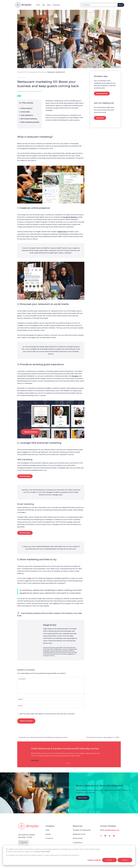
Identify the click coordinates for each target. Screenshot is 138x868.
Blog (49, 5)
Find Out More (25, 476)
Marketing (43, 72)
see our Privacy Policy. (43, 852)
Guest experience (27, 115)
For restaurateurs (32, 72)
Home (38, 5)
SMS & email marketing (29, 119)
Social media (25, 112)
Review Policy (78, 838)
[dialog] (69, 855)
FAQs (47, 830)
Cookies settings (94, 860)
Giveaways (56, 5)
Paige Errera (24, 91)
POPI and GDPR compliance (51, 613)
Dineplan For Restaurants (82, 830)
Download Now (102, 94)
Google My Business (70, 217)
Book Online (83, 798)
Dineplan (75, 376)
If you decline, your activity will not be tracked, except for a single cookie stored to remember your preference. (43, 855)
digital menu (62, 232)
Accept (109, 860)
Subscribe (100, 118)
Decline (125, 860)
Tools (75, 613)
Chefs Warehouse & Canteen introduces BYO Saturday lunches (65, 749)
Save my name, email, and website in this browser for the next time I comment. (47, 714)
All (24, 72)
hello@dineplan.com (112, 830)
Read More (35, 760)
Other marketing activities (30, 122)
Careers (48, 834)
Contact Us (49, 838)
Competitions (78, 843)
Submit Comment (26, 721)
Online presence (26, 108)
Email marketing (27, 613)
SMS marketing (67, 613)
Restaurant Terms (79, 834)
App (44, 5)
